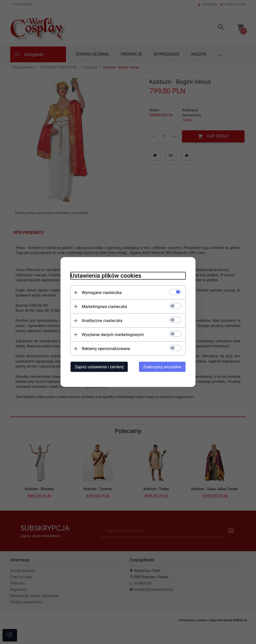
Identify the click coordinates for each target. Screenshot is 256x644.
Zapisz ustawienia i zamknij (99, 367)
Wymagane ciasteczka (102, 293)
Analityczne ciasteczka (102, 321)
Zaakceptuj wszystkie (162, 367)
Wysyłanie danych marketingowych (113, 335)
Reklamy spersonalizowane (106, 349)
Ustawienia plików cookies (106, 276)
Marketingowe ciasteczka (104, 307)
